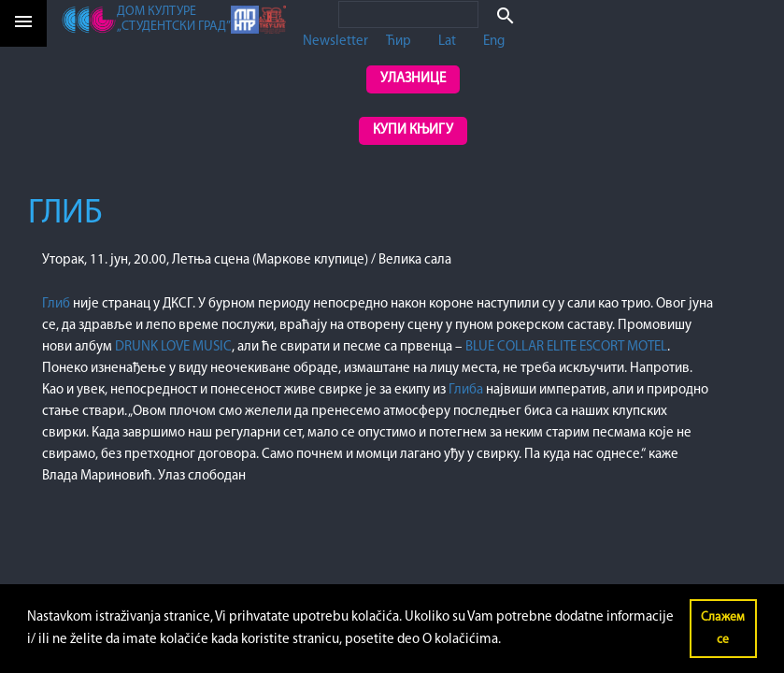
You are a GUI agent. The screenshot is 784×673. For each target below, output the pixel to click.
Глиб (57, 304)
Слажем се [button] (723, 629)
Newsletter (335, 42)
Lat (447, 42)
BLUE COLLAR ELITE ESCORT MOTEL (566, 347)
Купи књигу (413, 130)
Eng (494, 42)
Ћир (399, 42)
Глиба (467, 390)
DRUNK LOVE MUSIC (173, 347)
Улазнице (413, 79)
